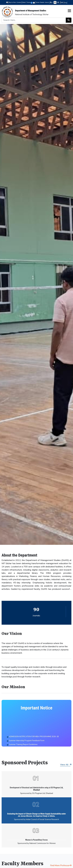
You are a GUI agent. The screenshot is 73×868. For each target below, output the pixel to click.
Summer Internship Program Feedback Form (27, 745)
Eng (66, 3)
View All (66, 765)
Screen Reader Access (42, 2)
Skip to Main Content (15, 2)
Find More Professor (61, 865)
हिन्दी (62, 3)
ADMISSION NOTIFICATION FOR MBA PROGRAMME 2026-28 (34, 741)
